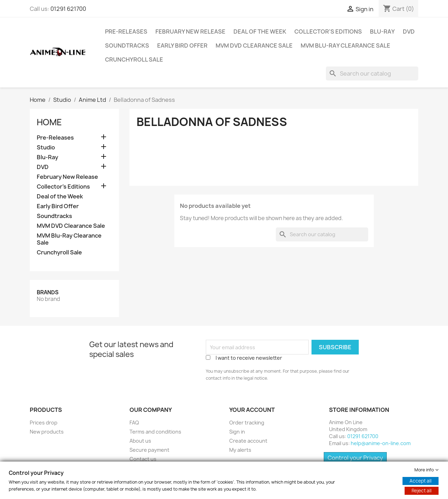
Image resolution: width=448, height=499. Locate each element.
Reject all (422, 491)
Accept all (421, 481)
